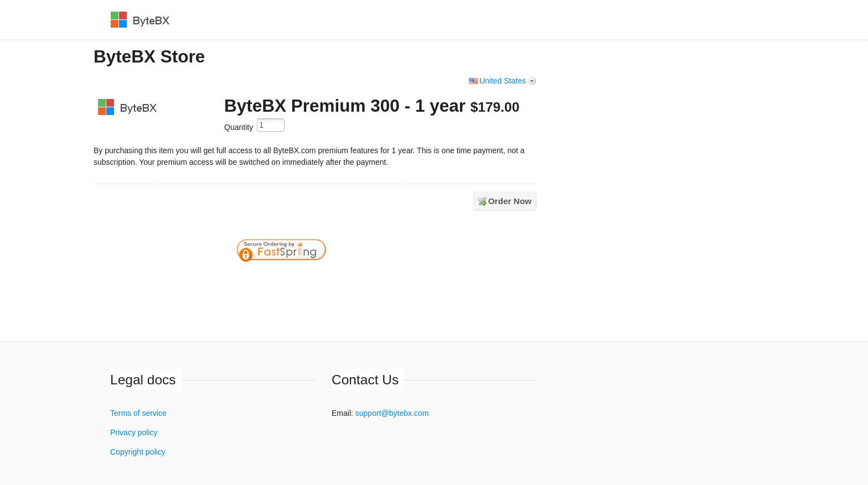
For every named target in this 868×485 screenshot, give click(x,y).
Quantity (239, 127)
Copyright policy (138, 452)
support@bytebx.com (392, 413)
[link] (364, 280)
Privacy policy (134, 432)
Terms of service (138, 413)
